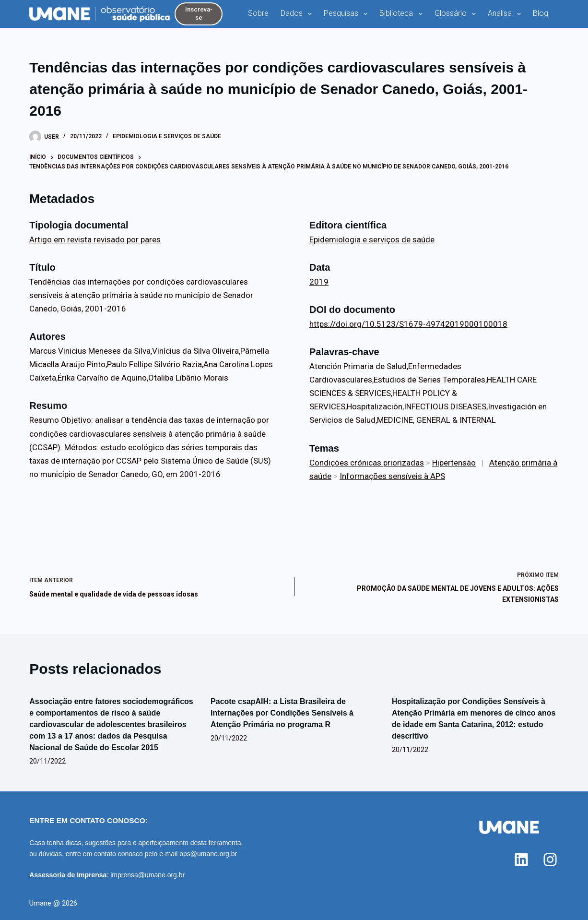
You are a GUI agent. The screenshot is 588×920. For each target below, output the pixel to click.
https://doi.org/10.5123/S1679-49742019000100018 (408, 324)
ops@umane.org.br (208, 854)
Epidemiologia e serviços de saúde (167, 136)
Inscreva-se (199, 13)
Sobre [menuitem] (258, 13)
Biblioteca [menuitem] (403, 14)
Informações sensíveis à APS (392, 476)
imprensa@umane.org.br (147, 875)
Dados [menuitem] (298, 14)
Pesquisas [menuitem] (347, 14)
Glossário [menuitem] (457, 14)
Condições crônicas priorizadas (367, 463)
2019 (319, 282)
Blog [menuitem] (541, 13)
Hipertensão (454, 463)
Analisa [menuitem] (506, 14)
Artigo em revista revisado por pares (95, 239)
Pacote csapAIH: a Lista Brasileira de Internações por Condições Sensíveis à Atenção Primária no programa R (282, 713)
